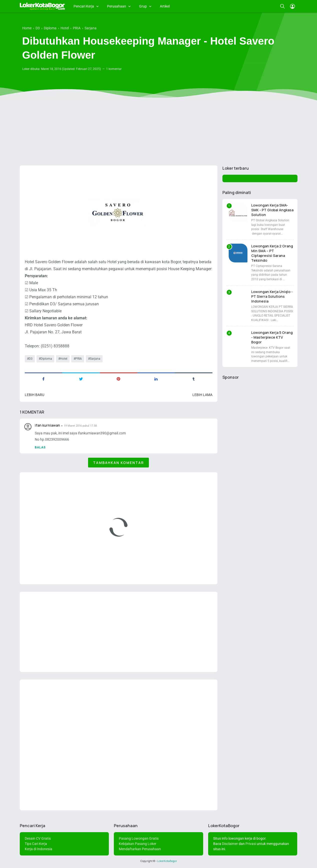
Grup (143, 6)
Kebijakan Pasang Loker (138, 844)
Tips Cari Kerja (36, 844)
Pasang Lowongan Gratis (139, 838)
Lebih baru (35, 395)
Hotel (64, 359)
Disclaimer (230, 844)
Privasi (251, 844)
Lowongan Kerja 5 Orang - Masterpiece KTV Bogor (272, 337)
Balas (40, 447)
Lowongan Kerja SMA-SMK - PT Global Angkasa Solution (272, 210)
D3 (31, 359)
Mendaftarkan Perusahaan (140, 849)
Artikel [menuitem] (165, 6)
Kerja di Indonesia (39, 849)
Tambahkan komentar (118, 463)
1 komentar (114, 69)
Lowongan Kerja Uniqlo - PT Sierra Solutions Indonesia (272, 296)
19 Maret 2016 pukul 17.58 (80, 426)
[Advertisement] (159, 123)
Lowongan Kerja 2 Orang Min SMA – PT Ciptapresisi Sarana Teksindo (272, 253)
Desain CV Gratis (38, 838)
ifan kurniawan (47, 425)
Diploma (46, 359)
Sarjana (95, 359)
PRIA (79, 359)
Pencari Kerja (84, 6)
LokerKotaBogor (167, 861)
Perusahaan (117, 6)
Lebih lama (202, 395)
